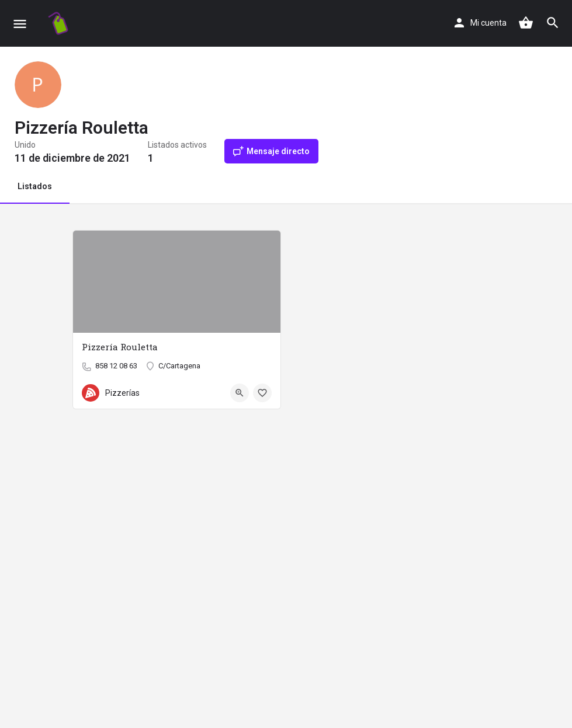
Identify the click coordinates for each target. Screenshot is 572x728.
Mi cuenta (488, 23)
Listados (35, 186)
